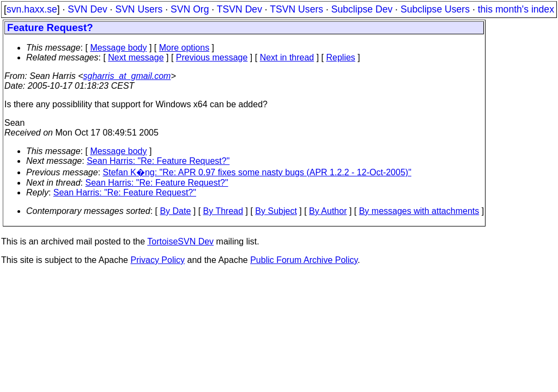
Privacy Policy (157, 260)
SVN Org (190, 9)
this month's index (516, 9)
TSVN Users (296, 9)
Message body (118, 48)
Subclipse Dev (362, 9)
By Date (175, 211)
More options (184, 48)
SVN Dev (87, 9)
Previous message (212, 57)
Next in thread (287, 57)
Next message (136, 57)
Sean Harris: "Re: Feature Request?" (158, 161)
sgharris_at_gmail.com (127, 76)
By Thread (223, 211)
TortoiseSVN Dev (180, 241)
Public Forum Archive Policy (304, 260)
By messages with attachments (419, 211)
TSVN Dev (239, 9)
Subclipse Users (435, 9)
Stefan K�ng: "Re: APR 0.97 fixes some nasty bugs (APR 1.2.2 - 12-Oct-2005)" (257, 172)
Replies (341, 57)
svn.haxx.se (32, 9)
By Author (328, 211)
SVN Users (139, 9)
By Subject (276, 211)
